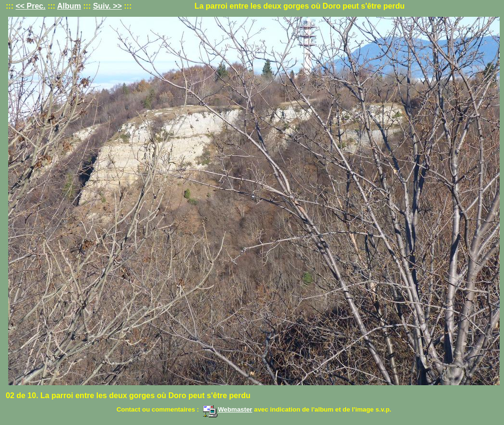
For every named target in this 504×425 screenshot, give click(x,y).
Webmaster (228, 409)
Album (69, 6)
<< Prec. (30, 6)
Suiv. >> (108, 6)
